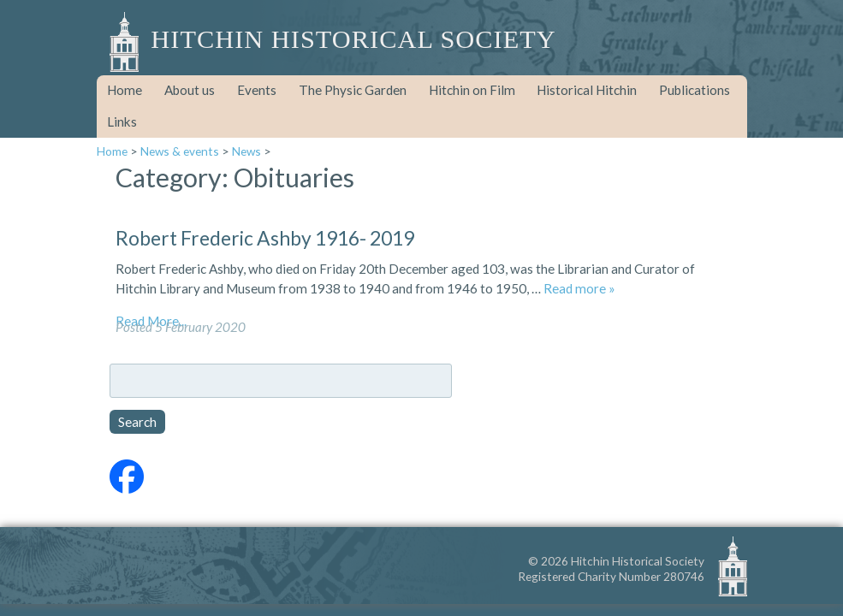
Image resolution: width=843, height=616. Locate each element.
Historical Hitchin (587, 90)
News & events (180, 151)
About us (190, 90)
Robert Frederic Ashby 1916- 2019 (265, 238)
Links (122, 121)
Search (137, 422)
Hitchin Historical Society (353, 39)
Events (257, 90)
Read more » (579, 288)
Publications (695, 90)
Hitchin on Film (472, 90)
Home (125, 90)
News (246, 151)
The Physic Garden (353, 90)
